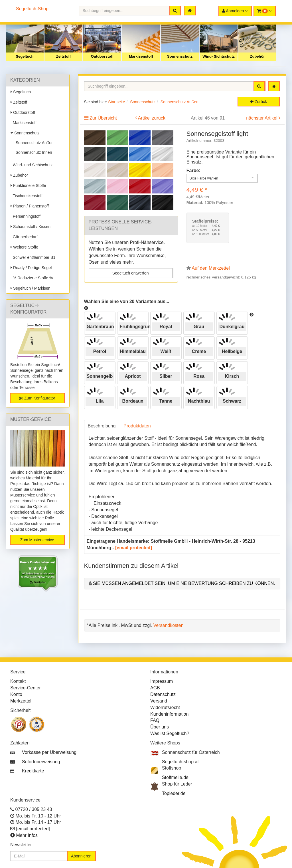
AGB (155, 688)
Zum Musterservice (37, 540)
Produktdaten (137, 426)
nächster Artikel (262, 118)
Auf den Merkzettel (211, 268)
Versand (159, 701)
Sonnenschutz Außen (34, 143)
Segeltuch (25, 56)
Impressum (162, 681)
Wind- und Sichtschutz (32, 165)
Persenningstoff (26, 216)
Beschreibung (102, 426)
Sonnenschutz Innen (33, 152)
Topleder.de (174, 793)
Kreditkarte (33, 771)
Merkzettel (21, 701)
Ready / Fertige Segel (31, 268)
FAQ (155, 720)
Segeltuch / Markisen (31, 288)
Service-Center (26, 688)
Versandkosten (168, 625)
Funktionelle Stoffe (28, 185)
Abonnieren (81, 856)
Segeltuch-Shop (32, 9)
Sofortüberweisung (41, 762)
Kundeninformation (169, 714)
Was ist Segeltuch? (170, 733)
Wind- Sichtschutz (219, 56)
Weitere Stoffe (24, 247)
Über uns (160, 727)
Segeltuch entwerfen (131, 273)
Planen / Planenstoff (30, 206)
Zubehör (257, 56)
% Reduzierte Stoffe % (32, 278)
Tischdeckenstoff (27, 196)
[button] (265, 11)
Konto (16, 694)
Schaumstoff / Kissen (31, 227)
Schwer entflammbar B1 (33, 257)
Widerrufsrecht (165, 707)
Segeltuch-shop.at (180, 762)
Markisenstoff (141, 56)
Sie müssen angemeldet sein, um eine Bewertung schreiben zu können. (184, 583)
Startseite (116, 102)
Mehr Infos (27, 835)
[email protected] (134, 548)
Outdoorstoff (102, 56)
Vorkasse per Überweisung (49, 752)
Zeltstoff (63, 56)
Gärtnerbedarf (24, 237)
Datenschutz (163, 694)
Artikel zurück (152, 118)
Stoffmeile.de (175, 777)
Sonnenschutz (180, 56)
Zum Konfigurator (37, 398)
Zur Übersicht (103, 118)
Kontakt (18, 681)
